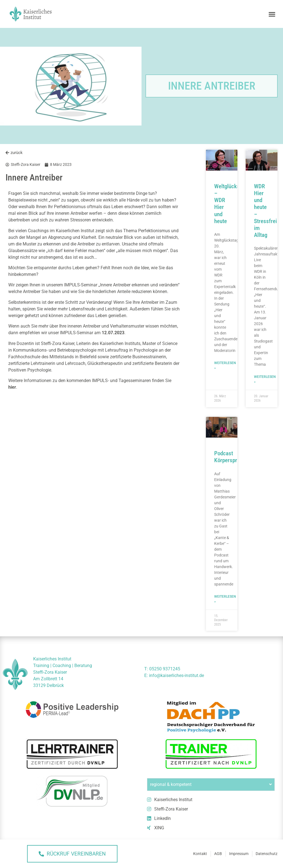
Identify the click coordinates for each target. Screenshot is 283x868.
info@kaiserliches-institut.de (176, 675)
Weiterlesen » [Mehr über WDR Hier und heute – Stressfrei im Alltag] (265, 379)
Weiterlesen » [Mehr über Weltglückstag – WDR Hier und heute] (225, 365)
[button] (272, 14)
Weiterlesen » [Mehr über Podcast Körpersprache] (225, 599)
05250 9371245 (165, 669)
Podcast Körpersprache (231, 457)
